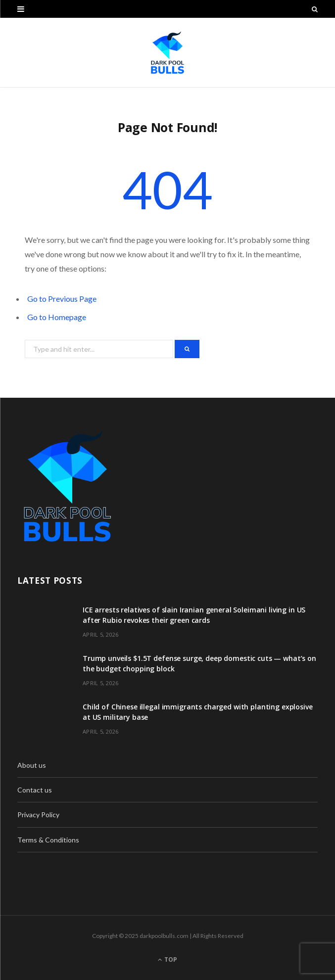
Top (167, 959)
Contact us (35, 790)
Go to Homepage (57, 317)
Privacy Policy (38, 815)
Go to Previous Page (62, 299)
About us (32, 765)
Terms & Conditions (48, 840)
